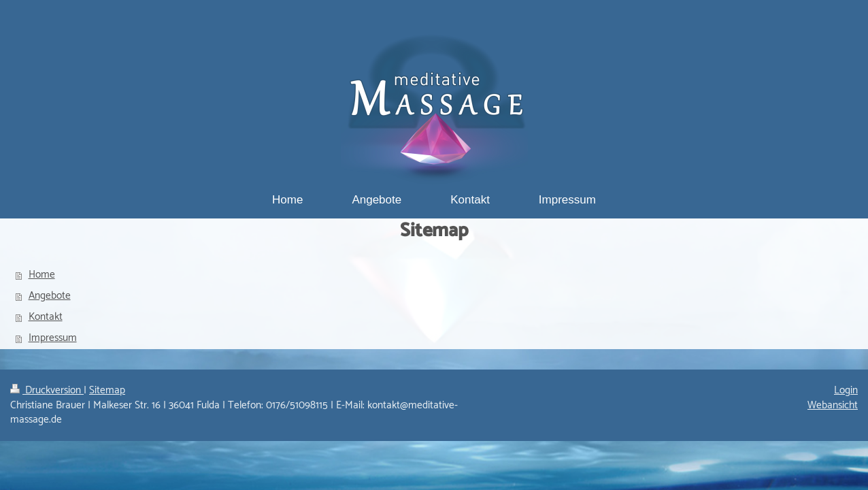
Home (42, 275)
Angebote (50, 296)
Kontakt (46, 317)
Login (846, 390)
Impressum (53, 338)
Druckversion (47, 390)
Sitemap (107, 390)
